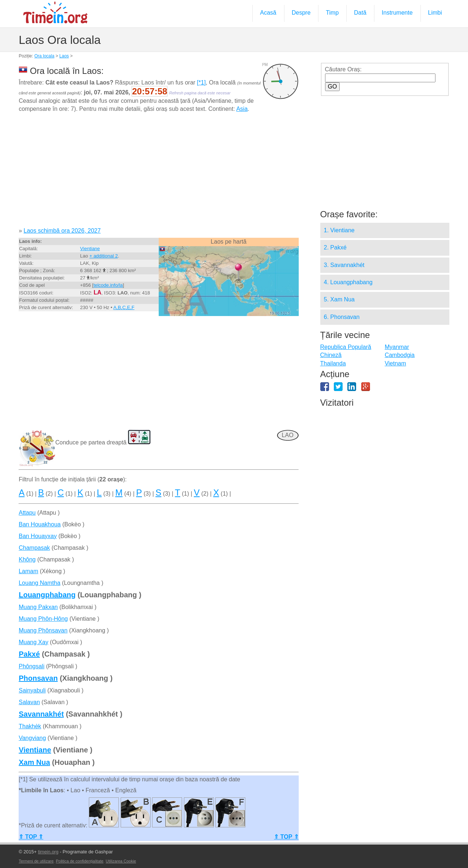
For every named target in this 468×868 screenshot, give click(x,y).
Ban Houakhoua (40, 524)
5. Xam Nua (339, 299)
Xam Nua (34, 762)
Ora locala (44, 56)
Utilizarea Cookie (121, 861)
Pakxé (29, 654)
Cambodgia (400, 355)
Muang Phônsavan (43, 630)
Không (27, 559)
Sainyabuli (32, 690)
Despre (301, 13)
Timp (332, 13)
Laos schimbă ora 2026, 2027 (62, 231)
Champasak (34, 548)
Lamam (28, 571)
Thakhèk (30, 726)
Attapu (27, 513)
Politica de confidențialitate (80, 861)
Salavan (29, 702)
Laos (64, 56)
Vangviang (32, 738)
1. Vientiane (339, 230)
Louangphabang (47, 595)
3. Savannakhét (344, 265)
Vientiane (90, 249)
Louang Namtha (39, 583)
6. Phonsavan (342, 317)
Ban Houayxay (38, 536)
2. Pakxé (335, 247)
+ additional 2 (103, 256)
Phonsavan (38, 678)
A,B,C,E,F (124, 307)
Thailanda (333, 363)
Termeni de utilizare (36, 861)
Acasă (268, 13)
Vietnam (395, 363)
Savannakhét (41, 714)
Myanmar (397, 347)
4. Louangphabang (348, 282)
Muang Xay (33, 642)
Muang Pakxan (38, 607)
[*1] (201, 82)
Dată (360, 13)
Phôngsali (31, 666)
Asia (242, 109)
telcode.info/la (108, 285)
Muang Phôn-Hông (43, 619)
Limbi (435, 13)
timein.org (48, 852)
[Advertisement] (158, 173)
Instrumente (397, 13)
